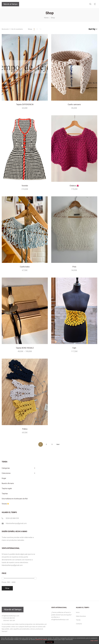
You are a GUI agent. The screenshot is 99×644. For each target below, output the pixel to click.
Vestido (25, 186)
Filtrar (7, 588)
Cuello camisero (74, 104)
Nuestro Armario (8, 483)
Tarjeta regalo (7, 488)
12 (37, 29)
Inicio (78, 612)
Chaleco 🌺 (74, 186)
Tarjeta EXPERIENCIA (25, 104)
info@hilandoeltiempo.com (10, 616)
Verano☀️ (5, 504)
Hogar (4, 478)
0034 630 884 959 (12, 518)
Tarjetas (5, 494)
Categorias (6, 468)
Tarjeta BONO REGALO (25, 348)
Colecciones (6, 473)
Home (46, 18)
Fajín (74, 348)
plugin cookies (94, 641)
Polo (74, 267)
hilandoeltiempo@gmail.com (16, 523)
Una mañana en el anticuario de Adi (15, 499)
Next (58, 444)
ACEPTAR (49, 642)
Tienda (78, 620)
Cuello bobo (25, 267)
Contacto (79, 624)
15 (40, 29)
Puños (25, 429)
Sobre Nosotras (81, 616)
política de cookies (41, 639)
